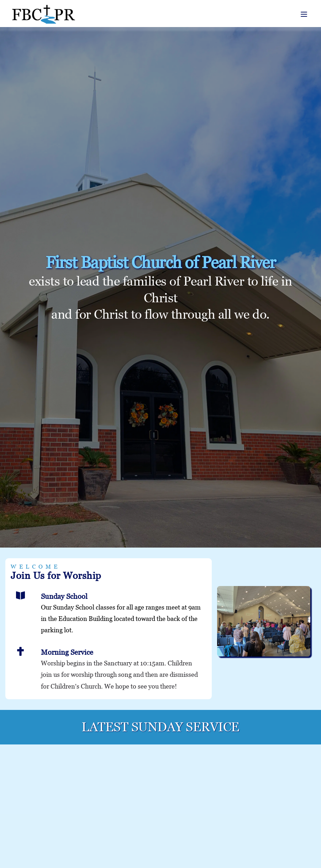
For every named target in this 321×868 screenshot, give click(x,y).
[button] (304, 14)
